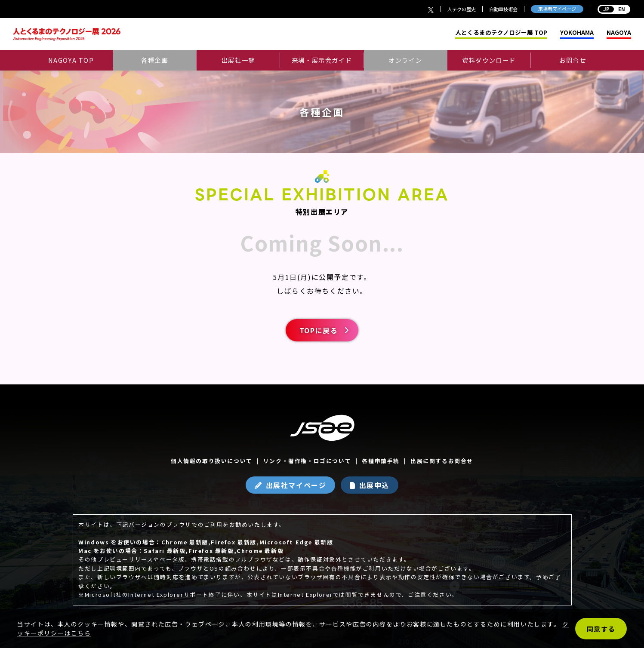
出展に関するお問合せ (442, 461)
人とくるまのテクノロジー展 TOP (501, 33)
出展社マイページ (296, 485)
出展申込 (374, 485)
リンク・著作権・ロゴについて (307, 461)
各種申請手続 (381, 461)
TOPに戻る (319, 330)
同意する (601, 629)
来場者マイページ (557, 9)
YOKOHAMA (577, 33)
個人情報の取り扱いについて (212, 461)
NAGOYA (619, 33)
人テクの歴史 (462, 9)
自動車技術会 (503, 9)
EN (614, 9)
